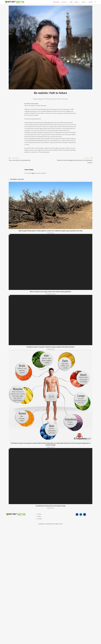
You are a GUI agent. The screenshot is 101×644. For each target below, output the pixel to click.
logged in (33, 173)
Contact (40, 637)
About (40, 635)
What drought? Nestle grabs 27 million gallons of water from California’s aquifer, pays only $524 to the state (51, 267)
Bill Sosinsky (39, 99)
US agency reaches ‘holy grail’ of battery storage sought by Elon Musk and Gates (51, 445)
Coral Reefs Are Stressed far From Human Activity (50, 624)
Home (40, 633)
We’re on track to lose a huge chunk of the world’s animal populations (50, 356)
